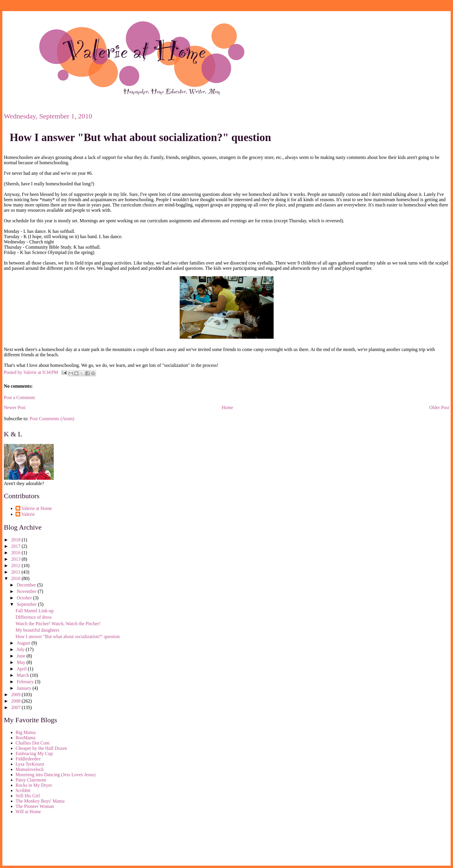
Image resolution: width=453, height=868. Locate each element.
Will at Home (28, 812)
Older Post (439, 407)
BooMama (26, 738)
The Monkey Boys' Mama (40, 801)
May (22, 662)
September (27, 604)
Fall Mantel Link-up (35, 611)
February (26, 682)
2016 (16, 553)
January (25, 688)
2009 (16, 695)
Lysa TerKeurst (30, 764)
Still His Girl (28, 796)
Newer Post (15, 407)
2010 (16, 578)
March (23, 675)
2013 (16, 559)
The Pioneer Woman (35, 806)
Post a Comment (19, 397)
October (25, 598)
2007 (16, 707)
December (27, 585)
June (22, 656)
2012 (16, 566)
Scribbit (23, 790)
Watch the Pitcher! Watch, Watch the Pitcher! (58, 624)
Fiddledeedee (28, 759)
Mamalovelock (30, 769)
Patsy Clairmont (31, 780)
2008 (16, 701)
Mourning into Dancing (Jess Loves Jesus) (55, 775)
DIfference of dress (34, 617)
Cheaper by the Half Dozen (41, 748)
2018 (16, 540)
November (27, 591)
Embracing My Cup (34, 753)
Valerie (28, 514)
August (24, 643)
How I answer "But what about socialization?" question (140, 137)
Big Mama (26, 732)
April (22, 669)
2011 (16, 572)
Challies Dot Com (33, 743)
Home (227, 407)
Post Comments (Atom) (52, 419)
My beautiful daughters (37, 630)
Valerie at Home (37, 508)
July (21, 649)
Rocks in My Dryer (34, 785)
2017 (16, 546)
